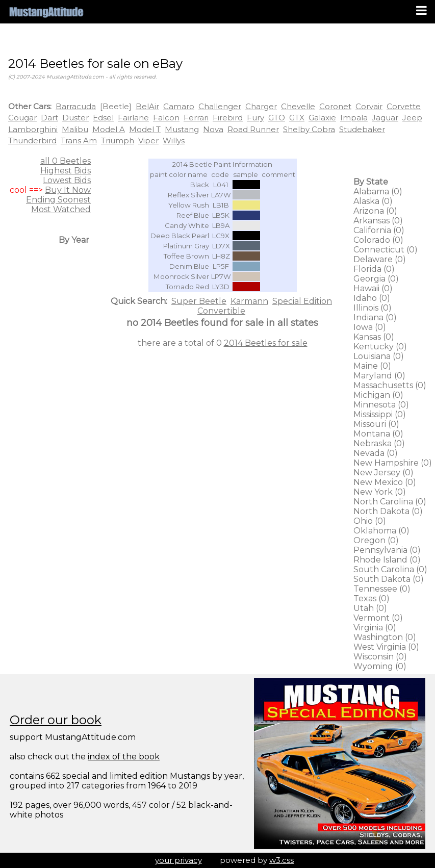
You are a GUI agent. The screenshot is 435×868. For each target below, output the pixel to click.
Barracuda (76, 106)
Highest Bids (66, 171)
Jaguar (385, 118)
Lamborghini (33, 129)
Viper (148, 141)
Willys (174, 141)
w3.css (282, 860)
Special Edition (302, 301)
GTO (277, 118)
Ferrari (196, 118)
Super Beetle (199, 301)
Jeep (412, 118)
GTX (297, 118)
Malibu (75, 129)
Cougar (22, 118)
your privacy (178, 860)
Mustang (182, 129)
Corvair (369, 106)
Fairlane (133, 118)
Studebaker (362, 129)
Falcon (166, 118)
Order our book (56, 720)
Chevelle (298, 106)
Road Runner (253, 129)
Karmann (249, 301)
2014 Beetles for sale (266, 343)
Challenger (220, 106)
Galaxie (322, 118)
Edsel (103, 118)
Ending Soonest (58, 200)
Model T (145, 129)
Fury (255, 118)
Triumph (118, 141)
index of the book (124, 757)
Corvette (404, 106)
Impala (354, 118)
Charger (261, 106)
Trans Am (79, 141)
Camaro (179, 106)
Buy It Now (68, 190)
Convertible (221, 311)
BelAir (147, 106)
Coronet (335, 106)
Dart (49, 118)
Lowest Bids (67, 180)
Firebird (228, 118)
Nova (213, 129)
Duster (75, 118)
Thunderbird (32, 141)
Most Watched (61, 209)
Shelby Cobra (309, 129)
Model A (109, 129)
